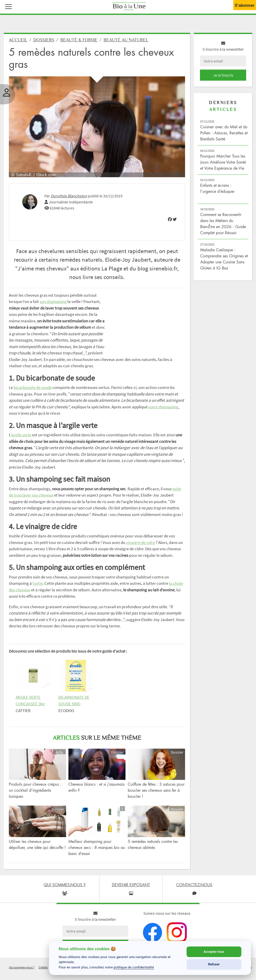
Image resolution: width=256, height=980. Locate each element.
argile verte (21, 435)
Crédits (43, 967)
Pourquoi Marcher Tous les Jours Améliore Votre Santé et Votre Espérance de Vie (223, 162)
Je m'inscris (223, 75)
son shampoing (53, 301)
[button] (7, 6)
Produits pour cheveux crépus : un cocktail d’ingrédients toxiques (35, 790)
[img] (170, 219)
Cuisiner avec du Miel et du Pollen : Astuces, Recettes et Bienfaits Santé (224, 133)
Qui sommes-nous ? (22, 967)
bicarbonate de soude (33, 387)
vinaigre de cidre (140, 542)
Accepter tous (214, 952)
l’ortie (38, 583)
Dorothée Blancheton (69, 196)
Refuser (214, 964)
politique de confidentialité (134, 967)
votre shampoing (163, 407)
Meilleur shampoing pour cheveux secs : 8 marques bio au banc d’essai (97, 847)
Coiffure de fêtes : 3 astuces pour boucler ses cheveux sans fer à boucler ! (156, 790)
